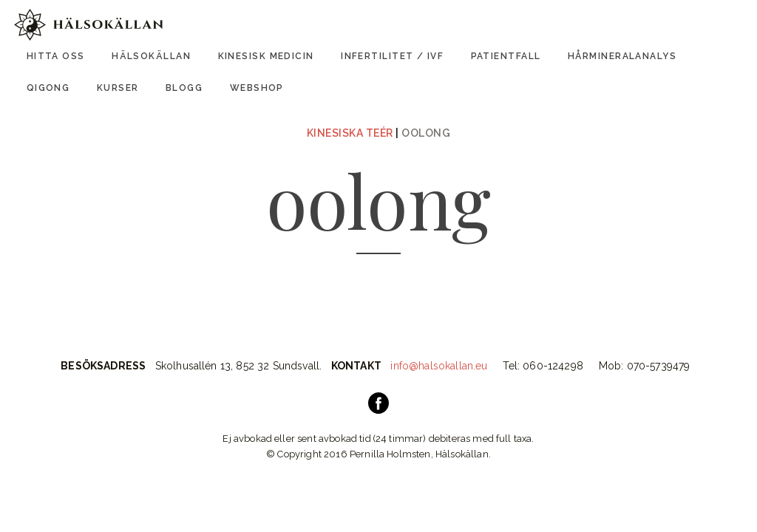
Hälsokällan (151, 56)
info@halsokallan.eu (439, 366)
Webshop (257, 88)
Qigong (48, 88)
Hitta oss (56, 56)
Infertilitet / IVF (392, 56)
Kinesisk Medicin (266, 56)
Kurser (118, 88)
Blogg (184, 88)
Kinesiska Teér (350, 133)
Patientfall (506, 56)
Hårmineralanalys (622, 56)
